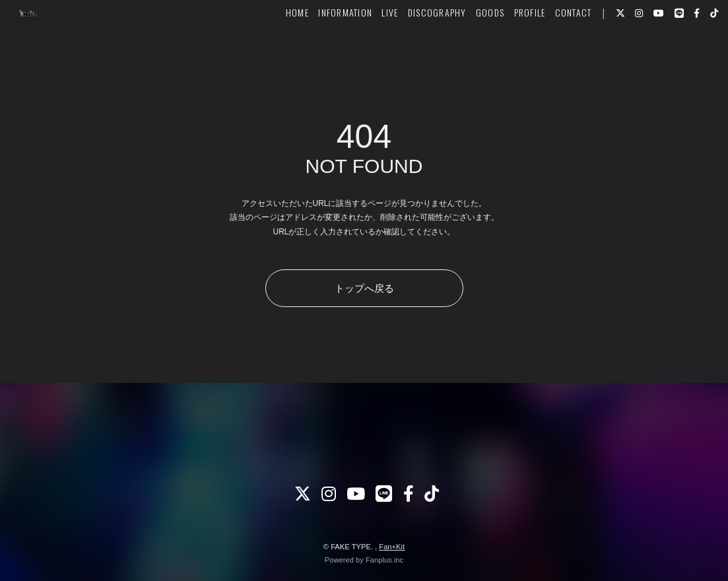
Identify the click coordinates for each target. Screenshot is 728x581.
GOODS (471, 51)
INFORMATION (326, 51)
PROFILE (510, 51)
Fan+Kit (392, 547)
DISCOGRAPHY (417, 51)
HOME (278, 51)
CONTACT (554, 51)
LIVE (371, 51)
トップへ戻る (364, 288)
